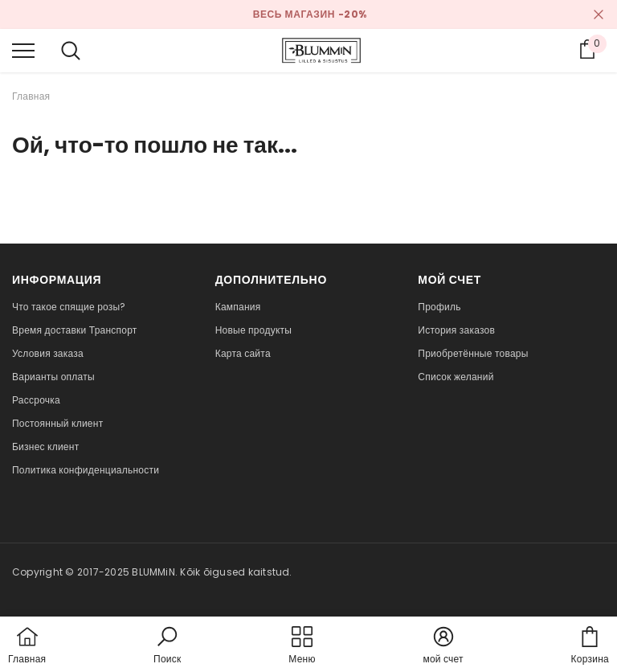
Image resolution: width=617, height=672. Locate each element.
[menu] (23, 50)
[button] (167, 646)
